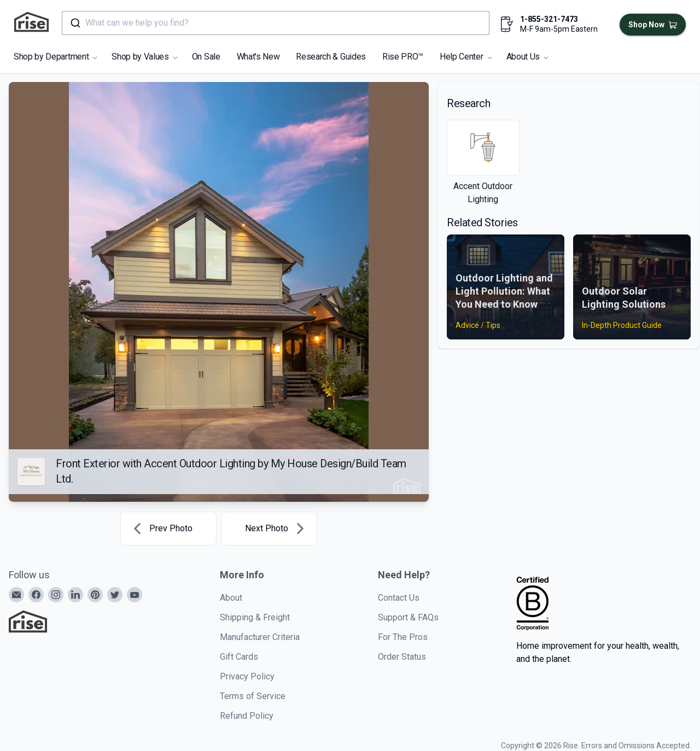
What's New (258, 57)
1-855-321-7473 (549, 19)
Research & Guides (331, 57)
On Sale (206, 57)
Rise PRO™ (403, 57)
